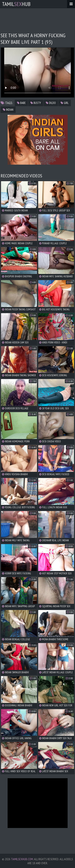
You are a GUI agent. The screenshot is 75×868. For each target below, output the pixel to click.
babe (21, 103)
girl (65, 103)
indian (8, 110)
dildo (51, 103)
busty (36, 103)
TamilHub (16, 4)
